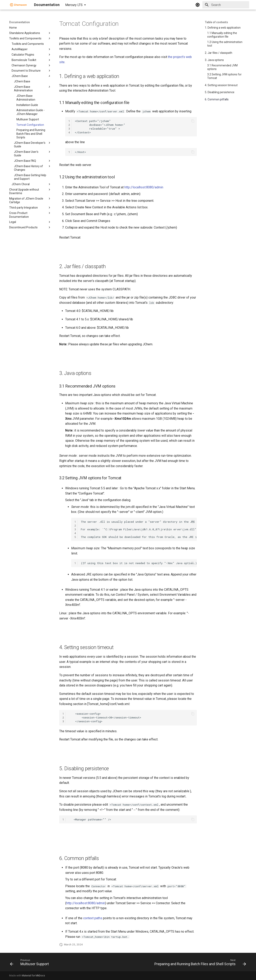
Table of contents (216, 22)
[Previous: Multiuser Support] (30, 963)
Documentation (19, 22)
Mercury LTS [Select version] (74, 5)
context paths (93, 918)
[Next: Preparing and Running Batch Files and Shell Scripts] (199, 963)
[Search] (226, 5)
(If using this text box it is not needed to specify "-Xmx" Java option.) (139, 563)
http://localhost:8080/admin (144, 187)
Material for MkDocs (33, 976)
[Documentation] (18, 5)
